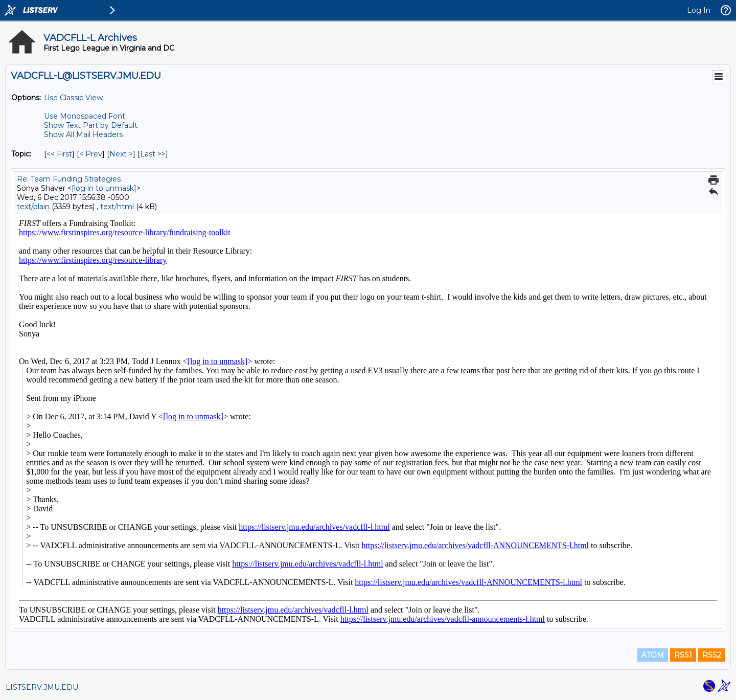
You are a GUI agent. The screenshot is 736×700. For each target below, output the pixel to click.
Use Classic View (73, 98)
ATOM (653, 655)
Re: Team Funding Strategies (69, 179)
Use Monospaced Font (85, 116)
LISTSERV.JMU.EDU (42, 687)
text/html (117, 207)
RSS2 (712, 655)
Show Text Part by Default (91, 125)
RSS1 (683, 655)
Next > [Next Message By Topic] (121, 154)
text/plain (33, 207)
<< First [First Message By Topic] (59, 154)
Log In (699, 10)
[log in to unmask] (104, 188)
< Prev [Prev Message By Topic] (91, 154)
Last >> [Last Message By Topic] (153, 154)
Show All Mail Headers (83, 134)
